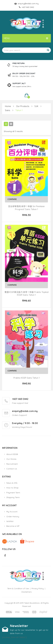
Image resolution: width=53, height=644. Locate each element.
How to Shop (12, 488)
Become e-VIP (13, 526)
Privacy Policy (38, 588)
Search (48, 50)
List (11, 124)
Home (8, 106)
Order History (13, 516)
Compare (12, 199)
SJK (36, 106)
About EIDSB (12, 454)
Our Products (23, 106)
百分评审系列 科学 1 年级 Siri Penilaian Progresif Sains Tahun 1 (26, 208)
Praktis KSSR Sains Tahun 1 (27, 378)
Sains (8, 110)
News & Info (12, 483)
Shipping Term (13, 497)
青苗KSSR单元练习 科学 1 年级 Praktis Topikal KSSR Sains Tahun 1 (26, 293)
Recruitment (12, 464)
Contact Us (12, 469)
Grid (6, 124)
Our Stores (11, 459)
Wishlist (10, 521)
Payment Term (13, 493)
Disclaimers (26, 592)
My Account (12, 512)
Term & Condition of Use (18, 588)
